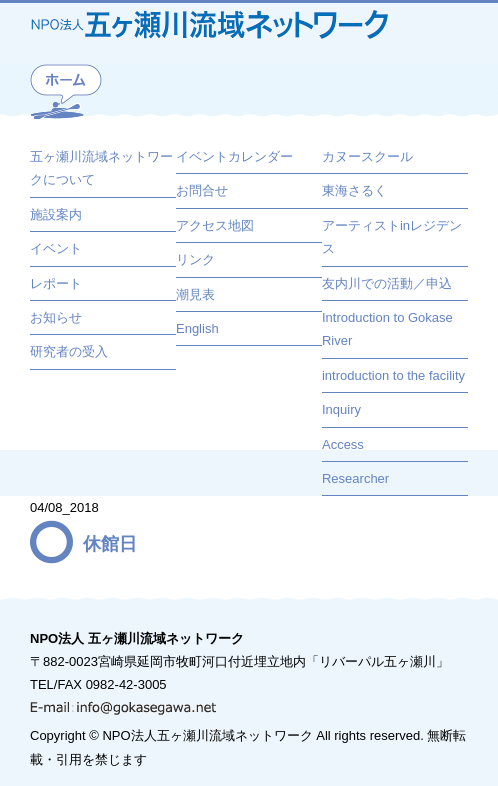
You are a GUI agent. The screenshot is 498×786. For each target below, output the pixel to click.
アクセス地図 (215, 225)
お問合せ (202, 190)
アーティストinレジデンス (392, 237)
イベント (56, 248)
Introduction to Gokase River (387, 329)
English (197, 328)
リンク (195, 259)
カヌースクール (367, 156)
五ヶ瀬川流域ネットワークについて (101, 168)
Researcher (355, 478)
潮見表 (195, 294)
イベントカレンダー (234, 156)
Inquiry (341, 409)
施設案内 (56, 214)
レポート (56, 283)
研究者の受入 (69, 351)
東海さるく (354, 190)
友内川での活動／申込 (387, 283)
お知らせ (56, 317)
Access (343, 444)
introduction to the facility (393, 375)
